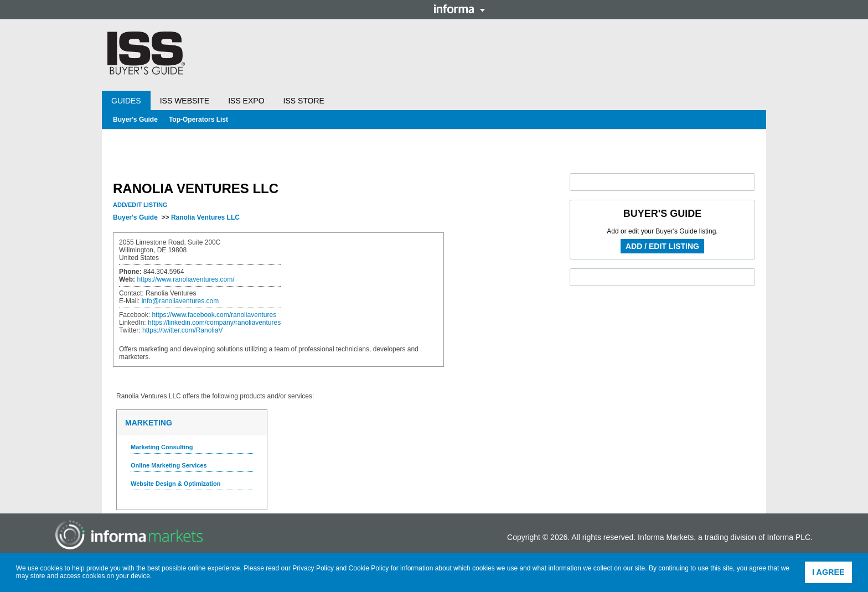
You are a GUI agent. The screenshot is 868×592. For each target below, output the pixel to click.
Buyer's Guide (135, 120)
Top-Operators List (198, 120)
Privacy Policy (313, 568)
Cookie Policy (369, 568)
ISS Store (304, 101)
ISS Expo (246, 101)
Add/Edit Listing (140, 205)
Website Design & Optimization (175, 484)
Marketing (149, 423)
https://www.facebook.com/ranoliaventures (214, 315)
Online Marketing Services (169, 465)
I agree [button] (828, 572)
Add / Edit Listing (662, 246)
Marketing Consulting (162, 447)
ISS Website (185, 101)
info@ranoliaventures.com (180, 301)
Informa (459, 9)
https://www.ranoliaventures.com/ (185, 279)
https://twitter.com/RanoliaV (182, 330)
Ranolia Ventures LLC (205, 217)
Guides (126, 101)
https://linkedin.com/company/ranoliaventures (214, 323)
